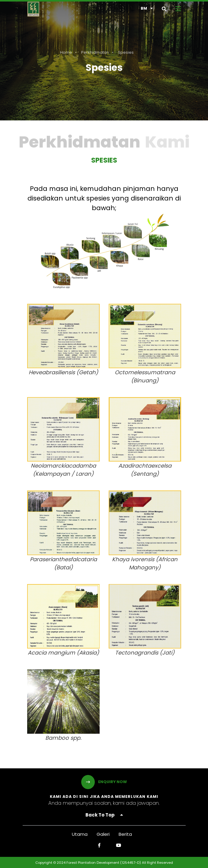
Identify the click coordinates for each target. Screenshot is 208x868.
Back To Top (104, 815)
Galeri (103, 834)
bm (147, 8)
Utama (80, 834)
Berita (125, 834)
